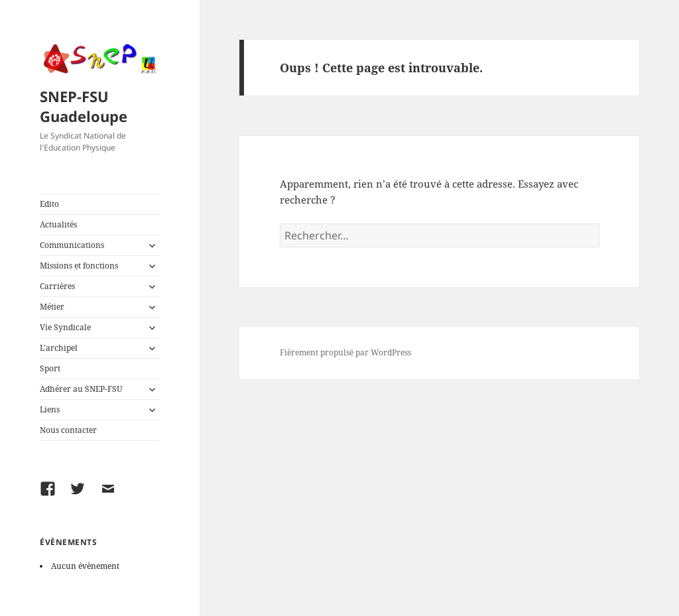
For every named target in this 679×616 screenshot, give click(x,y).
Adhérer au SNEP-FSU (81, 389)
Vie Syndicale (65, 327)
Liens (50, 409)
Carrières (57, 286)
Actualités (58, 224)
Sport (50, 368)
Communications (72, 245)
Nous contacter (68, 430)
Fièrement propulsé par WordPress (345, 352)
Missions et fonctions (79, 266)
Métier (52, 307)
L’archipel (59, 348)
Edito (49, 204)
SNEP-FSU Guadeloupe (84, 106)
